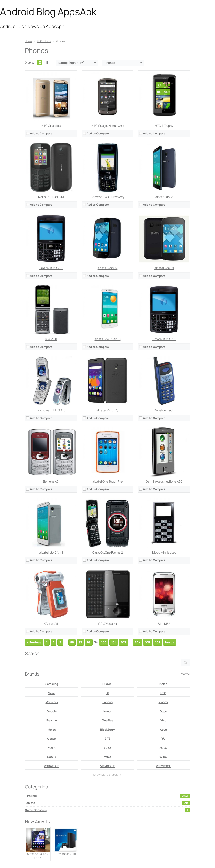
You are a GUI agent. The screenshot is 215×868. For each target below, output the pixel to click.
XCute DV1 (51, 624)
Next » (170, 642)
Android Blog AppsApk (48, 12)
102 (123, 642)
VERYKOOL (163, 766)
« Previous (34, 642)
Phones (109, 796)
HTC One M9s (51, 126)
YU (163, 739)
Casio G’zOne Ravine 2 (107, 552)
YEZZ (107, 748)
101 (114, 642)
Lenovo (107, 702)
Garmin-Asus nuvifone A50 (164, 481)
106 (158, 642)
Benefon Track (164, 410)
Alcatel (52, 739)
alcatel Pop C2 (108, 268)
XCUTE (52, 757)
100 (104, 642)
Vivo (163, 720)
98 (89, 642)
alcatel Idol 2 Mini (51, 552)
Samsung (52, 684)
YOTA (52, 748)
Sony (52, 693)
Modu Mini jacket (164, 552)
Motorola (52, 702)
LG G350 (51, 339)
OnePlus (107, 720)
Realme (52, 720)
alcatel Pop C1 (164, 268)
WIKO (163, 757)
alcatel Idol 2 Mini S (108, 339)
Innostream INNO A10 (51, 410)
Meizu (52, 730)
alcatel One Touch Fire (108, 481)
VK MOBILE (107, 766)
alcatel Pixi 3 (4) (107, 410)
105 (148, 642)
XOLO (163, 748)
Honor (107, 711)
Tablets (107, 803)
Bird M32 (164, 624)
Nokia (163, 684)
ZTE (107, 739)
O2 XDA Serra (107, 624)
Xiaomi (163, 702)
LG (108, 693)
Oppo (163, 711)
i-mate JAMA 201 (51, 268)
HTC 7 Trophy (164, 126)
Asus (163, 730)
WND (108, 757)
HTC (163, 693)
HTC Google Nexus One (107, 126)
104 (138, 642)
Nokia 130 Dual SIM (51, 197)
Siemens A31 (51, 481)
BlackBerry (107, 730)
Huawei (107, 684)
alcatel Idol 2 (164, 197)
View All (186, 674)
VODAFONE (52, 766)
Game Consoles (107, 810)
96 (72, 642)
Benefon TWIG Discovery (107, 197)
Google (52, 711)
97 (80, 642)
